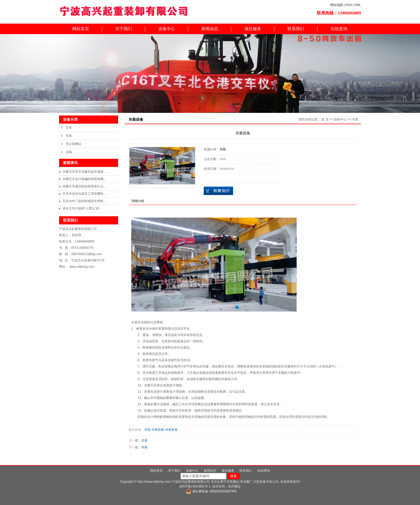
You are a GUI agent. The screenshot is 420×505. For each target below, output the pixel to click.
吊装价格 (158, 430)
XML (358, 5)
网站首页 (81, 29)
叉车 (69, 128)
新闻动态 (210, 29)
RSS (349, 5)
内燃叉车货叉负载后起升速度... (84, 172)
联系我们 (296, 29)
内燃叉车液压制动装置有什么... (84, 186)
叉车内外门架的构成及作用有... (84, 201)
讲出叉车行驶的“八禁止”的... (82, 208)
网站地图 (337, 5)
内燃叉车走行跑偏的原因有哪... (84, 179)
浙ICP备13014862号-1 (195, 486)
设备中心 (167, 29)
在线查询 (339, 29)
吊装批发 (171, 430)
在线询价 (218, 191)
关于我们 (124, 29)
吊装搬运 (233, 482)
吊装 (69, 136)
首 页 (325, 119)
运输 (69, 152)
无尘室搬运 (73, 144)
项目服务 (253, 29)
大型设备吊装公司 (266, 482)
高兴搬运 (234, 486)
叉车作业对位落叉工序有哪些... (84, 194)
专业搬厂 (246, 482)
